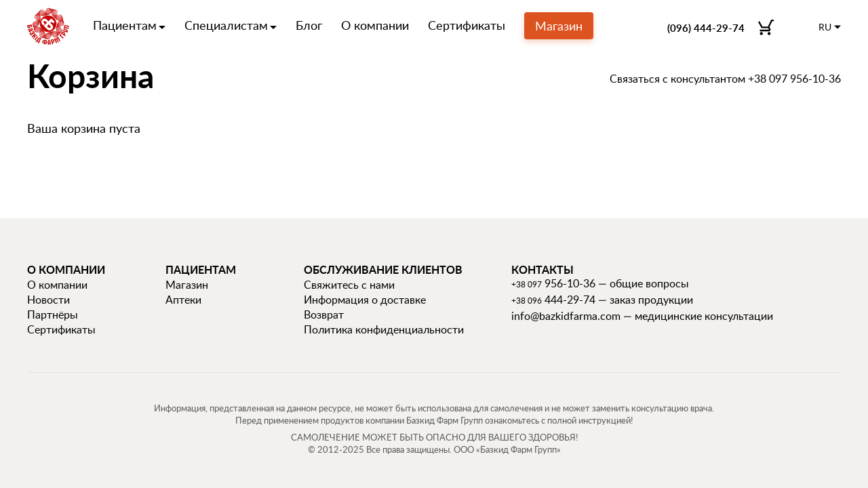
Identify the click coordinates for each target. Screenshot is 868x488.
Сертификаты (467, 25)
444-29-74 (553, 300)
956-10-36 (553, 283)
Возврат (324, 314)
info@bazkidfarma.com (566, 316)
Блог (309, 25)
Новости (48, 300)
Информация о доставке (365, 300)
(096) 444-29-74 (706, 28)
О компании (375, 25)
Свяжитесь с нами (349, 285)
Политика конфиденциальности (384, 329)
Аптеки (183, 300)
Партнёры (53, 314)
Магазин (559, 26)
